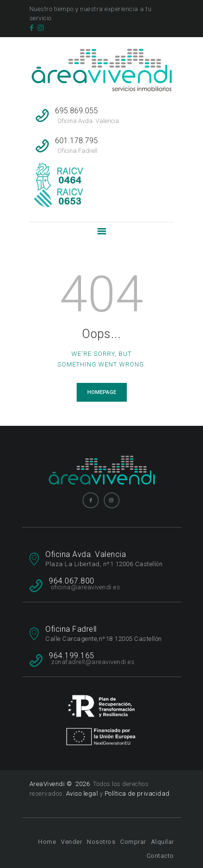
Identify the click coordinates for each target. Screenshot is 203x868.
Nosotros (101, 842)
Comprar (133, 842)
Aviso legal (82, 793)
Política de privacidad (137, 793)
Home (47, 842)
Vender (71, 842)
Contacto (160, 856)
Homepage (102, 392)
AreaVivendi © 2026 (61, 784)
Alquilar (162, 842)
